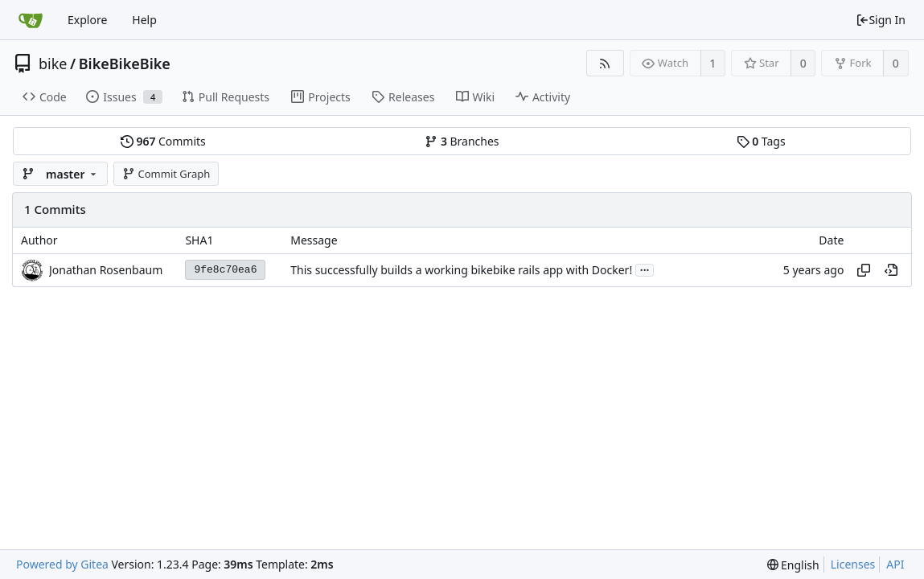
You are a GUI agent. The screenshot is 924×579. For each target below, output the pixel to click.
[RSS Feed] (605, 63)
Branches (462, 141)
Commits (163, 141)
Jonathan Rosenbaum (106, 270)
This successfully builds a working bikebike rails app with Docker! (461, 270)
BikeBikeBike (125, 64)
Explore (87, 20)
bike (53, 64)
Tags (761, 141)
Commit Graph (166, 174)
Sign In (881, 20)
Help (144, 20)
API (895, 564)
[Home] (31, 20)
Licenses (853, 564)
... (645, 269)
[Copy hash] (864, 270)
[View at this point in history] (891, 270)
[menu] (793, 565)
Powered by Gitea (62, 564)
